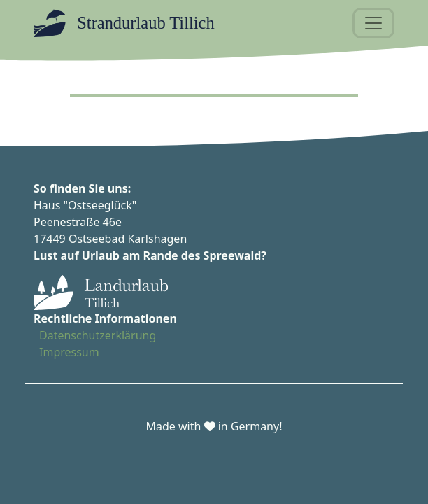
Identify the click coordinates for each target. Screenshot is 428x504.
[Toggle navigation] (373, 23)
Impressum (69, 352)
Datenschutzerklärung (98, 335)
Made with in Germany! (214, 426)
